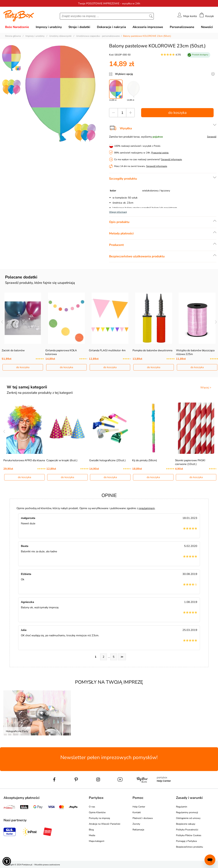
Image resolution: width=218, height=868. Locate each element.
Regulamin (182, 807)
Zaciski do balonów (13, 350)
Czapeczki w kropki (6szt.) (62, 460)
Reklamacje (138, 830)
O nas (92, 807)
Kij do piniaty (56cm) (145, 460)
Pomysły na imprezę (99, 818)
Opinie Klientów (97, 812)
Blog (91, 830)
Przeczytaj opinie (160, 153)
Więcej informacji (118, 212)
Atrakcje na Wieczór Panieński (105, 824)
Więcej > (206, 388)
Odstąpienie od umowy (188, 818)
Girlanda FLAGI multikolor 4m (107, 350)
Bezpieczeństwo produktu (190, 847)
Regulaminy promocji (187, 812)
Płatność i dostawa (143, 818)
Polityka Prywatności (187, 830)
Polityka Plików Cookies (189, 835)
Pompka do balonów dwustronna (152, 350)
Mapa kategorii (97, 841)
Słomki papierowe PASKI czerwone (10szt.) (190, 462)
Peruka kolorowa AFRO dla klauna (24, 460)
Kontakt (137, 812)
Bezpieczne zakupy (186, 824)
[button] (7, 861)
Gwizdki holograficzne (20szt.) (107, 460)
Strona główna (13, 36)
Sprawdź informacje (171, 159)
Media (92, 835)
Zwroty (136, 824)
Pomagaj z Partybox (186, 841)
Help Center (139, 807)
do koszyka (177, 113)
